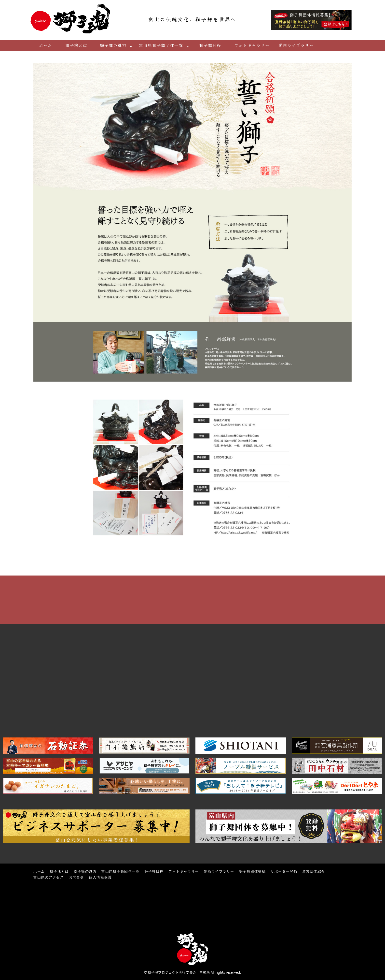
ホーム (46, 46)
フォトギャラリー (252, 46)
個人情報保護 (100, 877)
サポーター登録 (284, 872)
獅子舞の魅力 (113, 46)
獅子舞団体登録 (253, 872)
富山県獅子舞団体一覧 (161, 46)
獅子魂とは (76, 46)
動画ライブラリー (296, 46)
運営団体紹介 (314, 872)
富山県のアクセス (49, 877)
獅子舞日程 (210, 46)
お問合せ (76, 877)
